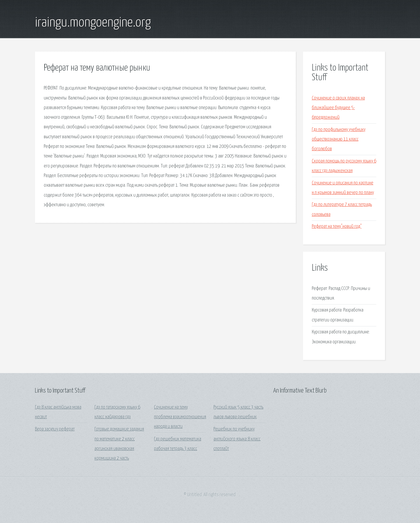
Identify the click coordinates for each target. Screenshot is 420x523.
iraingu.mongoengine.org (93, 23)
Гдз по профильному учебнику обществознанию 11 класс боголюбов (339, 139)
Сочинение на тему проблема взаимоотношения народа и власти (180, 417)
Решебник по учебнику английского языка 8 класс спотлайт (237, 439)
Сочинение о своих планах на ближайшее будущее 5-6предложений (338, 108)
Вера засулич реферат (55, 429)
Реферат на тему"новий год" (337, 226)
